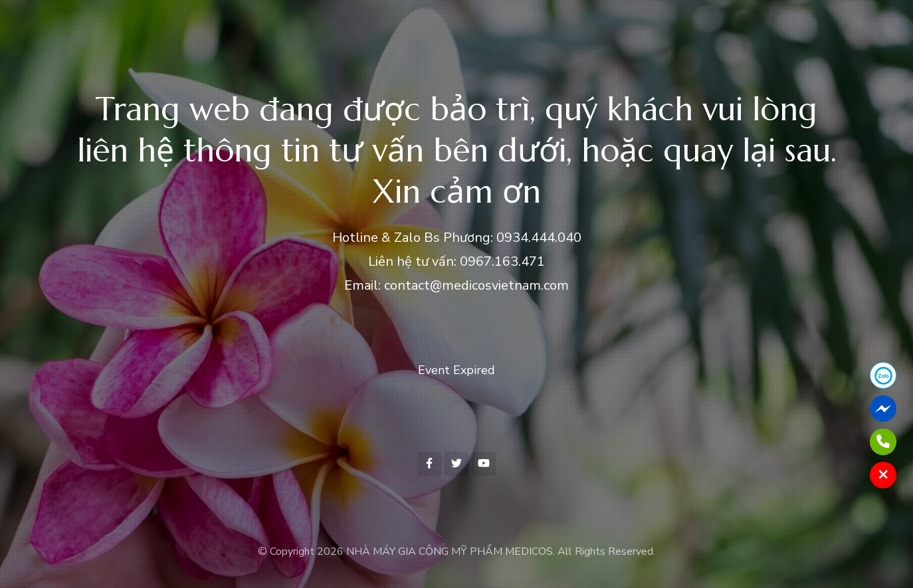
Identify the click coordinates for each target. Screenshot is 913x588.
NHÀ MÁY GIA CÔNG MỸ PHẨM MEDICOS (450, 551)
